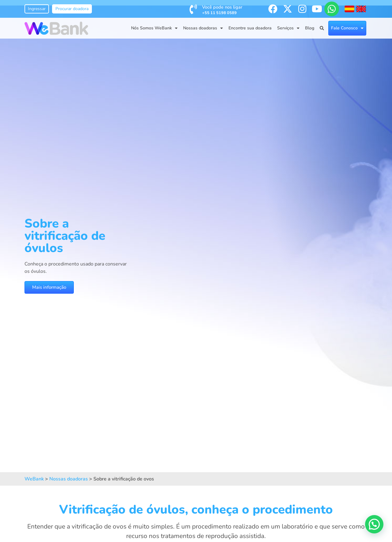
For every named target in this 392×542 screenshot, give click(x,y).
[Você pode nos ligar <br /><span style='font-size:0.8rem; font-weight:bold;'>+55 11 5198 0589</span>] (193, 9)
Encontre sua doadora (250, 28)
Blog (310, 28)
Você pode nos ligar (222, 10)
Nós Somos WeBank (154, 28)
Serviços (288, 28)
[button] (374, 524)
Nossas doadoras (203, 28)
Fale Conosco (347, 28)
